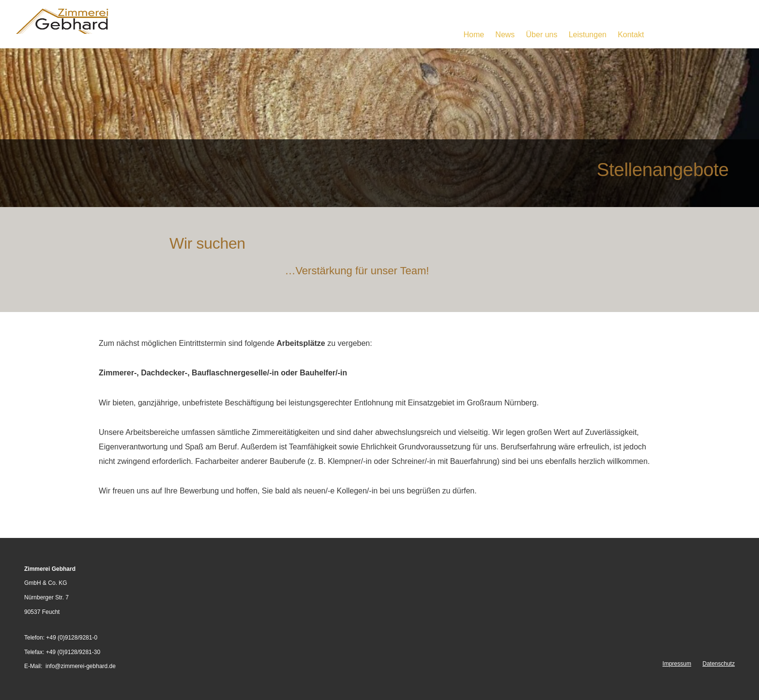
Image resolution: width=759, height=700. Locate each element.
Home (474, 35)
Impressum (677, 664)
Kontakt (631, 35)
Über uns (542, 35)
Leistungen (588, 35)
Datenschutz (719, 664)
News (505, 35)
